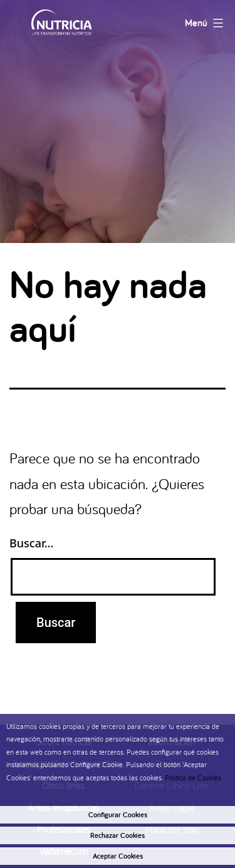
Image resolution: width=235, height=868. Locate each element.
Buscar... (31, 543)
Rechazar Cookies (118, 835)
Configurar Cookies (118, 815)
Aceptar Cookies (118, 856)
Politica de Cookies (193, 778)
